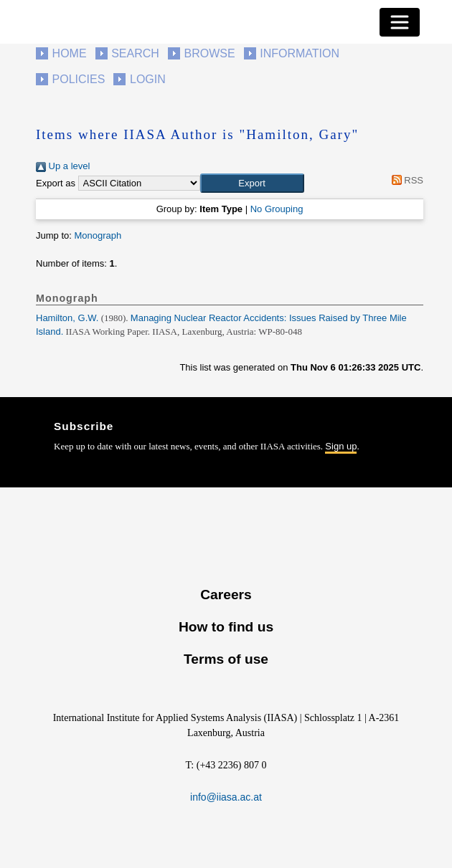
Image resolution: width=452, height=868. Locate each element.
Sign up (341, 446)
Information (300, 53)
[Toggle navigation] (400, 22)
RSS (405, 180)
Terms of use (226, 659)
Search (135, 53)
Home (70, 53)
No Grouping (277, 209)
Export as (56, 183)
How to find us (226, 627)
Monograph (98, 235)
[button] (252, 183)
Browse (209, 53)
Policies (79, 79)
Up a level (63, 166)
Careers (226, 595)
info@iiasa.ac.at (226, 797)
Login (148, 79)
